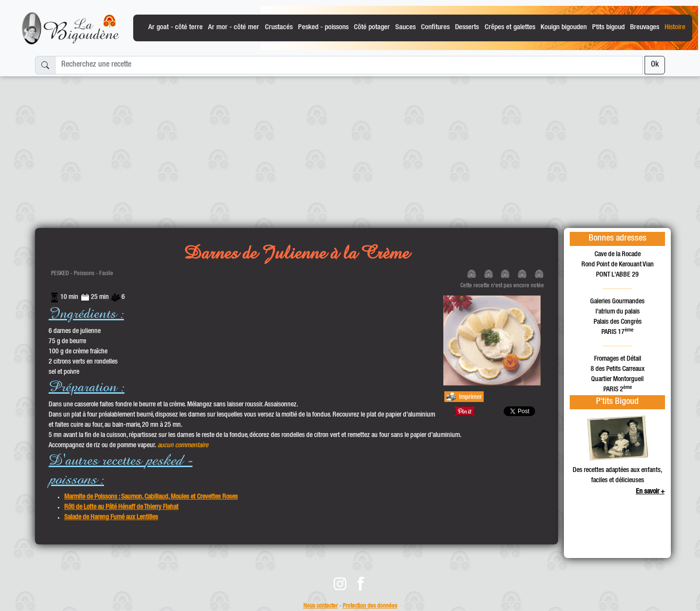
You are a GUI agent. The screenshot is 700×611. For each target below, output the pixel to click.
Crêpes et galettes (510, 27)
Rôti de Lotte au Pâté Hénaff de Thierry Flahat (121, 507)
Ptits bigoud (608, 27)
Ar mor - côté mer (234, 27)
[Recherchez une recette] (349, 65)
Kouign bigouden (564, 27)
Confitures (435, 27)
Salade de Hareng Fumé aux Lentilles (111, 518)
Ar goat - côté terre (175, 27)
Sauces (405, 27)
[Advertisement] (350, 148)
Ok (655, 65)
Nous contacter (321, 606)
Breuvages (645, 27)
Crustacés (279, 27)
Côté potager (372, 27)
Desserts (467, 27)
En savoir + (650, 492)
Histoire (675, 27)
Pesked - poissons (323, 27)
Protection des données (370, 606)
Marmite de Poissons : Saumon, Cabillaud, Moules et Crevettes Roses (151, 497)
